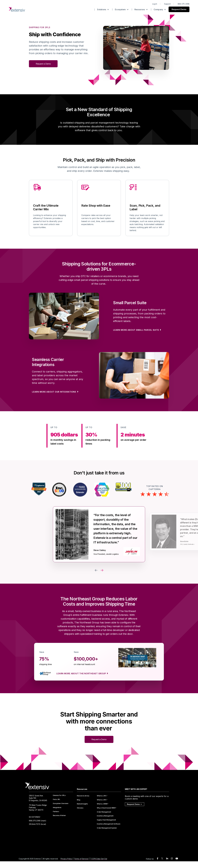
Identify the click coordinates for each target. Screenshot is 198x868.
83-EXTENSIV (35, 817)
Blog (79, 800)
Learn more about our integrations (54, 392)
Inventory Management (105, 816)
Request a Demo (43, 64)
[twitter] (162, 859)
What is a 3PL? (102, 796)
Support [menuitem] (167, 4)
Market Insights (82, 804)
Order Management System (107, 828)
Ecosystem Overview (61, 804)
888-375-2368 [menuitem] (184, 4)
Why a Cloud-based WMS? (106, 808)
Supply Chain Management (106, 820)
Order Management (104, 812)
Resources (141, 9)
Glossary (80, 808)
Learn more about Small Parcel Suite (136, 330)
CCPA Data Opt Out (99, 859)
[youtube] (177, 859)
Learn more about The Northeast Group (81, 673)
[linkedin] (167, 859)
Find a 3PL (57, 799)
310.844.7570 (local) (38, 824)
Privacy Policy (66, 859)
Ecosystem (122, 9)
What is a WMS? (103, 804)
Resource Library (83, 796)
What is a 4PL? (102, 800)
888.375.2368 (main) (38, 821)
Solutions (103, 9)
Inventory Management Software (109, 824)
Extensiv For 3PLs (59, 795)
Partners (56, 812)
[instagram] (172, 859)
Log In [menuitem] (155, 4)
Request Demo (179, 9)
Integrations (57, 808)
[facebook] (158, 859)
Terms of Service (81, 859)
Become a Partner (59, 815)
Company (160, 9)
